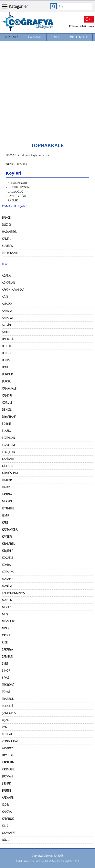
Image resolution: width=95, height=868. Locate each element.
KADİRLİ (7, 239)
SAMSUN (7, 656)
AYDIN (6, 332)
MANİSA (7, 586)
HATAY (6, 487)
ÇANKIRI (7, 395)
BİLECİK (7, 346)
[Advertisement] (47, 91)
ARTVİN (6, 325)
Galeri (56, 37)
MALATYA (8, 579)
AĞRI (5, 297)
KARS (5, 522)
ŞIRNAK (6, 783)
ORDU (6, 635)
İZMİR (6, 515)
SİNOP (6, 671)
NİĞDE (6, 628)
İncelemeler (79, 37)
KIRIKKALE (8, 769)
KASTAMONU (10, 530)
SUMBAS (7, 246)
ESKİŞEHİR (8, 452)
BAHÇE (6, 218)
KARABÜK (8, 819)
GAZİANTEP (9, 459)
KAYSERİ (7, 537)
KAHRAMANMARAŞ (13, 593)
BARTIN (6, 791)
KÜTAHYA (8, 572)
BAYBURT (8, 755)
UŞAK (5, 720)
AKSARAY (7, 748)
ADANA (6, 276)
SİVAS (5, 678)
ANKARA (7, 311)
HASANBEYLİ (10, 232)
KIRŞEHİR (8, 551)
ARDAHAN (8, 798)
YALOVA (7, 812)
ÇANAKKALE (9, 388)
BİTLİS (6, 360)
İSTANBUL (8, 508)
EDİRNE (7, 424)
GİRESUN (8, 466)
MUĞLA (7, 607)
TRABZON (8, 699)
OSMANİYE (9, 833)
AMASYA (7, 304)
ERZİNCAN (8, 438)
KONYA (6, 565)
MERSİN (7, 501)
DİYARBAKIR (9, 417)
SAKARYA (7, 649)
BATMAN (7, 776)
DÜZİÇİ (6, 225)
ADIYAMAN (8, 283)
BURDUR (7, 374)
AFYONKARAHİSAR (13, 290)
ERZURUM (8, 445)
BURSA (6, 381)
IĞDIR (5, 805)
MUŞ (5, 614)
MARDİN (7, 600)
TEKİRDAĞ (8, 685)
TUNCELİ (7, 706)
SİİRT (5, 664)
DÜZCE (6, 840)
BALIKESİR (8, 339)
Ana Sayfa (12, 37)
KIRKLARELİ (9, 544)
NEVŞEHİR (8, 621)
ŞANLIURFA (9, 713)
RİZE (5, 642)
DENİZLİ (7, 410)
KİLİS (5, 826)
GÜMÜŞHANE (10, 473)
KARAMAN (8, 762)
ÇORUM (7, 403)
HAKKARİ (7, 480)
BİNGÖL (7, 353)
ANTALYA (7, 318)
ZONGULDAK (10, 741)
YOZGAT (7, 734)
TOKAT (6, 692)
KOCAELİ (7, 558)
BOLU (6, 367)
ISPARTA (7, 494)
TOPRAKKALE (10, 253)
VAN (5, 727)
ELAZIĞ (6, 431)
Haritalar (35, 37)
